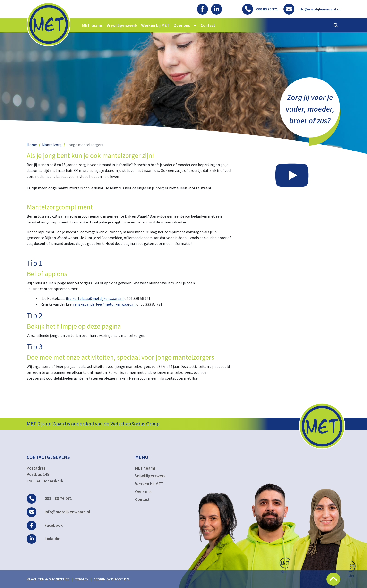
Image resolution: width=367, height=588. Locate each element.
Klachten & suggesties (48, 579)
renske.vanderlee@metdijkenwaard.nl (104, 304)
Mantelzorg (52, 145)
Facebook (45, 525)
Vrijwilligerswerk (122, 25)
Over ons (143, 492)
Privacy (81, 579)
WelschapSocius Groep (135, 424)
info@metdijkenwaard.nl (58, 512)
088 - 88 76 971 (49, 499)
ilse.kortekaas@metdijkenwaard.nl (95, 298)
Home (32, 145)
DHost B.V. (121, 579)
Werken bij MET (155, 25)
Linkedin (43, 539)
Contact (208, 25)
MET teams (92, 25)
